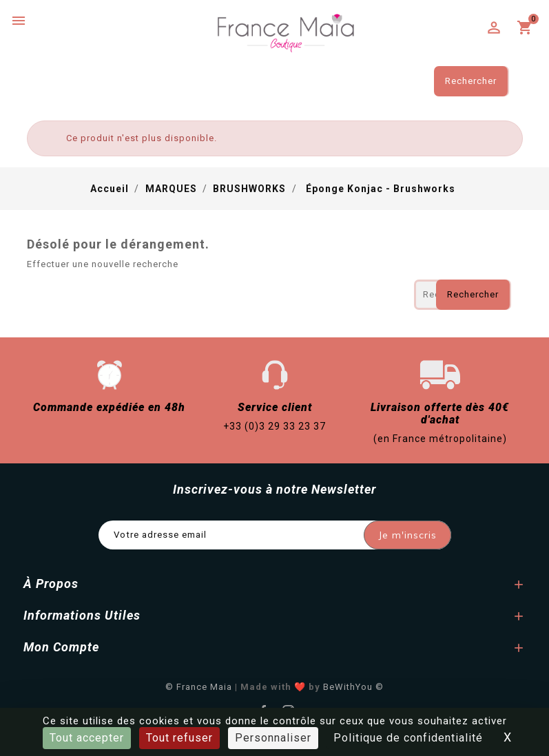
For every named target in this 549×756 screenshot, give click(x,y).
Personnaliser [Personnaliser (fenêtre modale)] (273, 738)
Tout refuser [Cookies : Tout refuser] (179, 738)
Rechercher (471, 81)
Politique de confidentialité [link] (408, 738)
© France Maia (199, 687)
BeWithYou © (353, 687)
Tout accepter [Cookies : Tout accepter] (87, 738)
